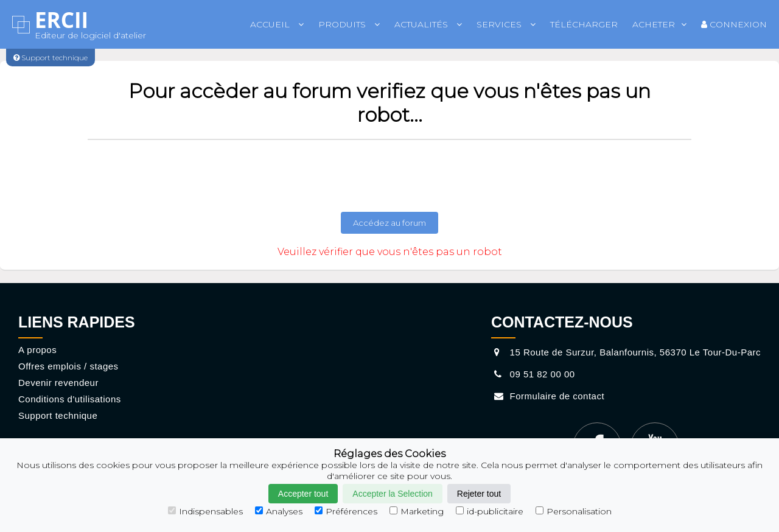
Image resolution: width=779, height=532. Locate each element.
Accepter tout (303, 494)
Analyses (279, 511)
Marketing (417, 511)
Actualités (428, 24)
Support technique (58, 415)
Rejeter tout (479, 494)
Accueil (277, 24)
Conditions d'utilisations (70, 399)
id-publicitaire (490, 511)
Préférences (346, 511)
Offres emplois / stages (68, 366)
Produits (349, 24)
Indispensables (205, 511)
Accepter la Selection (393, 494)
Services (506, 24)
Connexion (734, 24)
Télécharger (584, 24)
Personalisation (574, 511)
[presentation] (389, 176)
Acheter (659, 24)
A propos (37, 350)
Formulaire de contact (548, 396)
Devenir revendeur (58, 383)
